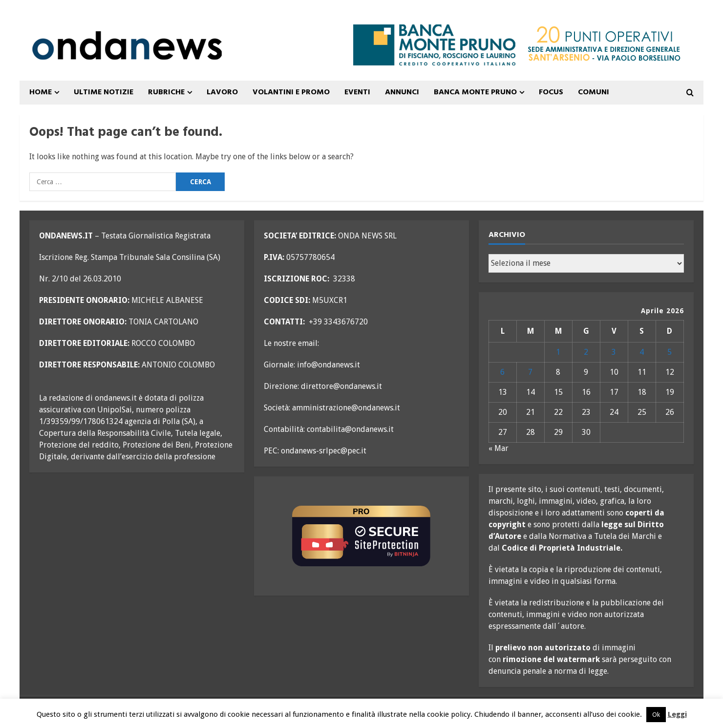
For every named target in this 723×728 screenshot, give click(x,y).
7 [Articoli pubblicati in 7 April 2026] (530, 372)
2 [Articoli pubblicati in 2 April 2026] (586, 352)
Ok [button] (656, 715)
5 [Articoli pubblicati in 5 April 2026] (670, 352)
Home (41, 92)
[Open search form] (690, 93)
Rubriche (166, 92)
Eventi (357, 92)
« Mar (499, 448)
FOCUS (551, 92)
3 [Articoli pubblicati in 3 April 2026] (614, 352)
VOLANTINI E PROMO (291, 92)
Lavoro (222, 92)
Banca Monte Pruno (475, 92)
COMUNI (594, 92)
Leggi (677, 714)
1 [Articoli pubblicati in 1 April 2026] (558, 352)
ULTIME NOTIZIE (104, 92)
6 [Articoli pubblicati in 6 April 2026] (502, 372)
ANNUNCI (402, 92)
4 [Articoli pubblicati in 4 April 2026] (642, 352)
